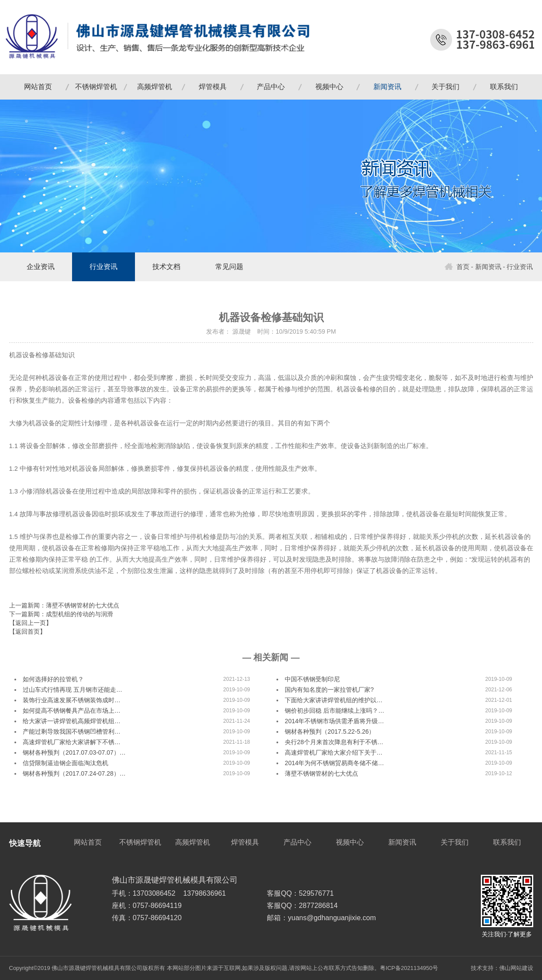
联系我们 (504, 87)
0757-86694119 (157, 906)
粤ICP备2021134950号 (409, 968)
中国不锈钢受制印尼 (312, 679)
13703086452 (154, 893)
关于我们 (445, 87)
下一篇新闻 (61, 614)
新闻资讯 (387, 87)
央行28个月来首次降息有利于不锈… (334, 742)
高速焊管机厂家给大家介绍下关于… (334, 752)
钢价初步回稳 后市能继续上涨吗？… (335, 711)
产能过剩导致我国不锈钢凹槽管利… (72, 732)
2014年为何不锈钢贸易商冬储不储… (334, 763)
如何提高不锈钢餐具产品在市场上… (72, 711)
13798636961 (204, 893)
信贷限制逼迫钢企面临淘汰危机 (66, 763)
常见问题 (229, 267)
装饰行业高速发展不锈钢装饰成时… (72, 700)
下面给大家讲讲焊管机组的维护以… (334, 700)
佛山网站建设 (516, 968)
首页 (457, 267)
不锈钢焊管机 (96, 87)
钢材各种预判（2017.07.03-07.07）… (74, 752)
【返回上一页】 (31, 623)
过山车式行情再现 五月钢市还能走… (72, 690)
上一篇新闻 (64, 605)
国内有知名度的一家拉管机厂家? (329, 690)
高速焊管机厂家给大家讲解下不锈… (72, 742)
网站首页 (38, 87)
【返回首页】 (28, 631)
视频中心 (329, 87)
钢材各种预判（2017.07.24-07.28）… (74, 773)
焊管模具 (213, 87)
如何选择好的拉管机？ (53, 679)
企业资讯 (41, 267)
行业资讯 (104, 267)
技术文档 (166, 267)
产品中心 (271, 87)
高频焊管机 (155, 87)
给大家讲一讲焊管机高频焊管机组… (72, 721)
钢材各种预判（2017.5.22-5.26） (330, 732)
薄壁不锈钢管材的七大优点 (321, 773)
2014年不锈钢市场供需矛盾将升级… (334, 721)
